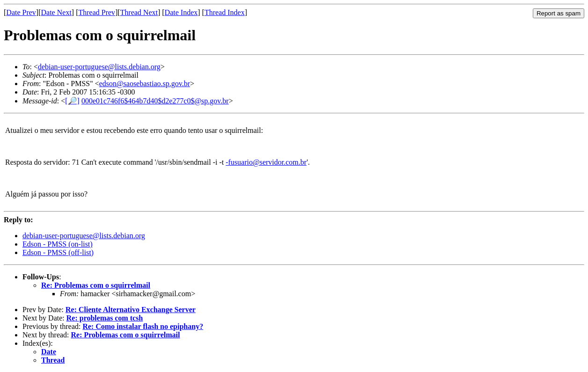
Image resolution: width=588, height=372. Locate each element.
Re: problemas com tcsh (105, 318)
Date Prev (21, 12)
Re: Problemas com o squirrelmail (96, 285)
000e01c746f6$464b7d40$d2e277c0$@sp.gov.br (155, 101)
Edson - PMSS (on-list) (58, 244)
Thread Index (225, 12)
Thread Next (139, 12)
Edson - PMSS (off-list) (58, 252)
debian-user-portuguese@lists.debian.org (99, 67)
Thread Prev (97, 12)
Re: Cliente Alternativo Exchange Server (131, 310)
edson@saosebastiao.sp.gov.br (145, 84)
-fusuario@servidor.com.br (266, 162)
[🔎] (72, 101)
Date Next (56, 12)
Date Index (181, 12)
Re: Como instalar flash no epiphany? (143, 326)
